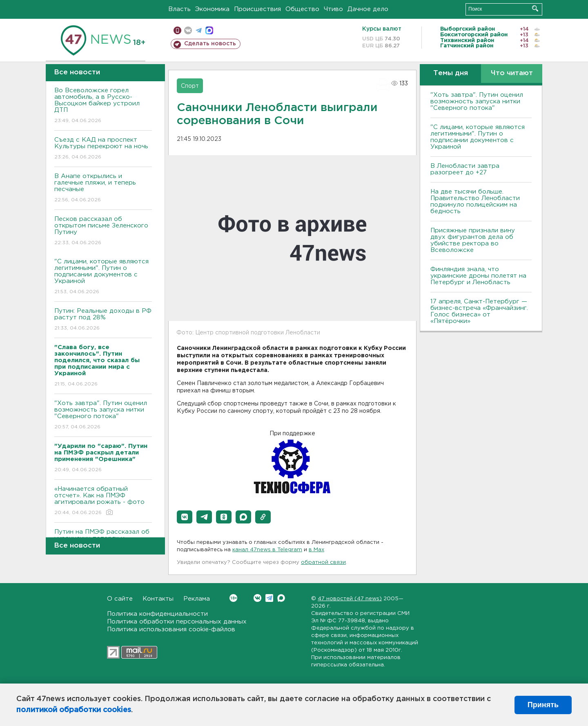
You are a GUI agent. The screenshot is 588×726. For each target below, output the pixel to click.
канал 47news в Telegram (267, 550)
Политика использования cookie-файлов (171, 629)
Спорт (190, 86)
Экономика (212, 9)
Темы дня (451, 73)
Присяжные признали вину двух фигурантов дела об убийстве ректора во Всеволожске (473, 240)
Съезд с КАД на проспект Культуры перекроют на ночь (103, 149)
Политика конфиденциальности (157, 614)
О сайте (120, 599)
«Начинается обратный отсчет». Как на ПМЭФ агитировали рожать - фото (103, 501)
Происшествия (257, 9)
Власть (179, 9)
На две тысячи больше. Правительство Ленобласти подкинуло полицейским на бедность (475, 202)
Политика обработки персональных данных (177, 622)
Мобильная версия (177, 30)
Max (281, 598)
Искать (535, 8)
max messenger (209, 30)
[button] (185, 517)
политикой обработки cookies (74, 710)
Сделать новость (210, 44)
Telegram (269, 598)
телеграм (199, 30)
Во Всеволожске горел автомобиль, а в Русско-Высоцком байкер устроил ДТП (103, 106)
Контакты (158, 599)
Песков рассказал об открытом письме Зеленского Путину (103, 231)
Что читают (512, 73)
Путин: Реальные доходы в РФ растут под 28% (103, 320)
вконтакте (188, 30)
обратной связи (323, 562)
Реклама (197, 599)
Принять (543, 705)
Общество (302, 9)
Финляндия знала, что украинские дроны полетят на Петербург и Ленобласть (478, 276)
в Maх (316, 550)
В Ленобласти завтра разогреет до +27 (465, 169)
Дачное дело (368, 9)
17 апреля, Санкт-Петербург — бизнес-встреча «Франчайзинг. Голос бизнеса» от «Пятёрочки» (479, 311)
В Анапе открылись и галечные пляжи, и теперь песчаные (103, 188)
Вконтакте (233, 598)
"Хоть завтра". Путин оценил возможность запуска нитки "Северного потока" (103, 415)
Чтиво (333, 9)
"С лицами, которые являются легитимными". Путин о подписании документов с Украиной (103, 277)
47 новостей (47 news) (350, 599)
